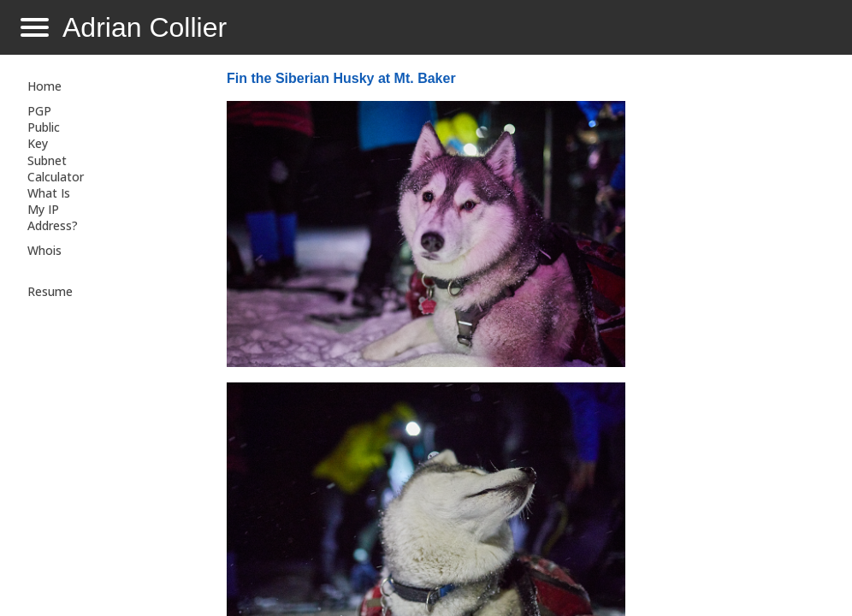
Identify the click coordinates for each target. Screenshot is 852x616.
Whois (44, 250)
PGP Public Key (44, 127)
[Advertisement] (732, 339)
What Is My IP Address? (53, 209)
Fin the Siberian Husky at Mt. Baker (341, 78)
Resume (50, 291)
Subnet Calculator (56, 169)
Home (44, 86)
